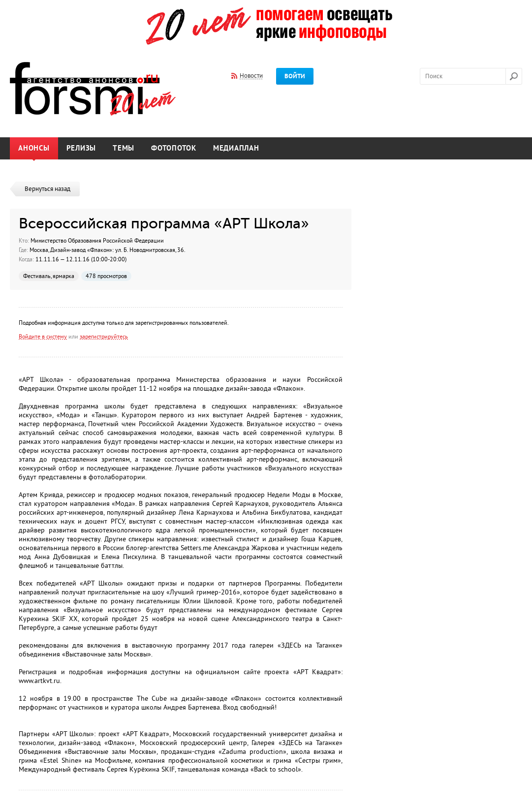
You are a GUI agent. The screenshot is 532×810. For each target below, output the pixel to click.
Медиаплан (236, 148)
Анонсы (34, 148)
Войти (295, 76)
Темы (124, 148)
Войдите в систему (43, 337)
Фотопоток (174, 148)
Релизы (81, 148)
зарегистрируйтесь (104, 337)
